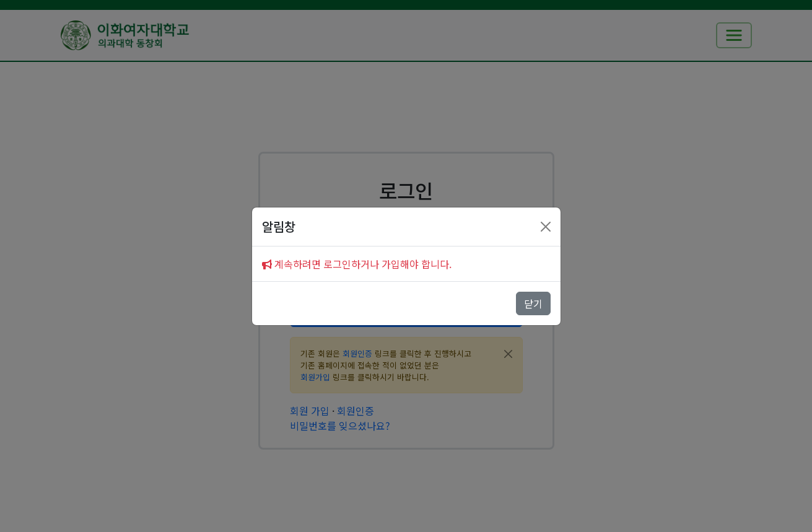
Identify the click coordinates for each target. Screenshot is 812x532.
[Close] (546, 227)
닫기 (533, 303)
